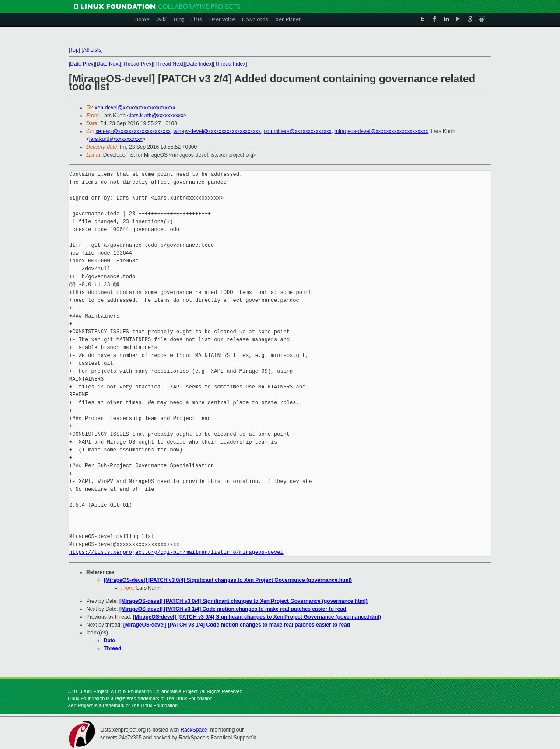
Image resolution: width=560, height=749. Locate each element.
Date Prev (82, 64)
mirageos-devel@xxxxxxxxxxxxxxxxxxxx (381, 131)
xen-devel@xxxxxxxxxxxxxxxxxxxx (135, 108)
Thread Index (230, 64)
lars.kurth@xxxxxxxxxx (157, 115)
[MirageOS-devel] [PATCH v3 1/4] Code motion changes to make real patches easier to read (233, 609)
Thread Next (169, 64)
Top (74, 50)
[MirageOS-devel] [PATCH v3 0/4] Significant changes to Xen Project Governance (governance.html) (228, 580)
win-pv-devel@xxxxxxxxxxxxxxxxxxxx (217, 131)
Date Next (108, 64)
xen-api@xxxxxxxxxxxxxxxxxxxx (133, 131)
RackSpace (194, 730)
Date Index (199, 64)
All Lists (92, 50)
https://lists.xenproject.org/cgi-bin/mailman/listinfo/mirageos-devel (176, 552)
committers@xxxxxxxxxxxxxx (298, 131)
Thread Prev (137, 64)
